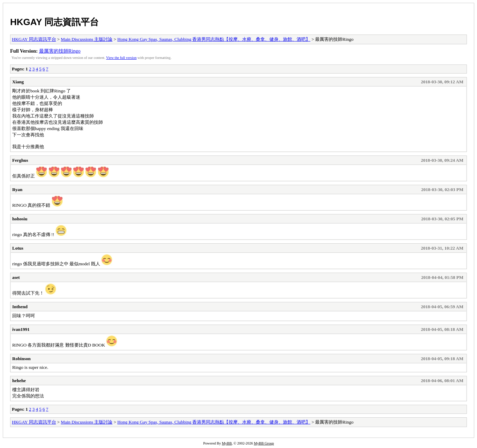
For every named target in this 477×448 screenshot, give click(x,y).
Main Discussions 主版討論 (87, 39)
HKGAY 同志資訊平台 (54, 22)
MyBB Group (264, 443)
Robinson (21, 359)
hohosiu (20, 219)
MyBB (227, 443)
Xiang (18, 82)
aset (16, 277)
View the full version (121, 58)
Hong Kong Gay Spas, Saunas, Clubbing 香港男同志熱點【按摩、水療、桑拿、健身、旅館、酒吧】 (214, 39)
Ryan (17, 189)
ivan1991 (21, 329)
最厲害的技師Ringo (60, 51)
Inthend (20, 307)
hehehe (19, 381)
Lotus (18, 248)
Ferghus (20, 160)
